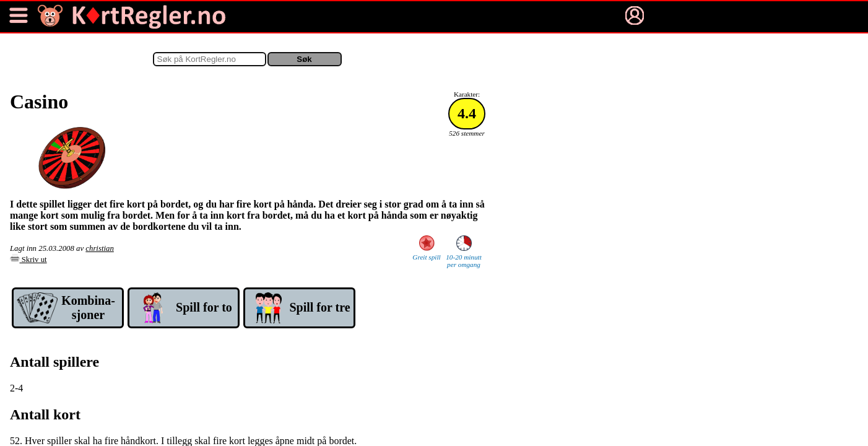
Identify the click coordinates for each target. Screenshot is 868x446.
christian (100, 248)
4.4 (467, 113)
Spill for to (204, 307)
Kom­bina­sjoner (88, 308)
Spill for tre (319, 307)
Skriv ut (28, 260)
